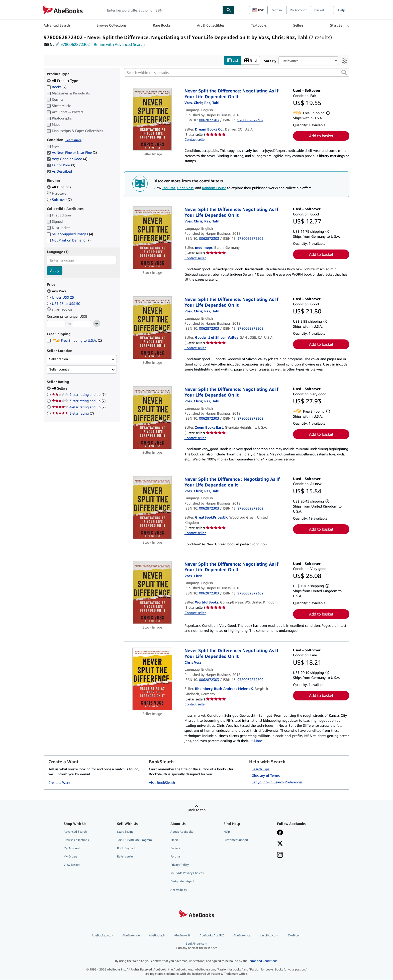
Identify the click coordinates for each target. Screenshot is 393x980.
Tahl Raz (169, 188)
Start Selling (340, 25)
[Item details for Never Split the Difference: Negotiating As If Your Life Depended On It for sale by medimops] (152, 238)
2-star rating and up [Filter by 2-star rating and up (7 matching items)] (79, 395)
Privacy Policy (180, 865)
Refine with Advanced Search (119, 44)
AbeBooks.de (131, 935)
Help (342, 10)
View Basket (72, 865)
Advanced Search (57, 25)
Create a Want (59, 783)
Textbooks (259, 25)
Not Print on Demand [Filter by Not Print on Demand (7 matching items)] (69, 240)
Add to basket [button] (321, 136)
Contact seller (195, 140)
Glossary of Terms (266, 775)
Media (174, 840)
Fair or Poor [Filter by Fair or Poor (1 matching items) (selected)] (61, 165)
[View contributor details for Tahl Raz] (212, 103)
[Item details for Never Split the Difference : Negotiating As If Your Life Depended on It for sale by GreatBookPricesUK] (152, 508)
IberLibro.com (269, 935)
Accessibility (179, 890)
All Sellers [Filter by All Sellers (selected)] (60, 388)
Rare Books (162, 25)
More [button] (258, 741)
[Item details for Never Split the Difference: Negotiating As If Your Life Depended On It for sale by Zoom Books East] (152, 418)
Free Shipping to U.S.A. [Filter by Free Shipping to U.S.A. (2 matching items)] (74, 341)
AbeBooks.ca (242, 935)
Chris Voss (185, 188)
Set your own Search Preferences (277, 782)
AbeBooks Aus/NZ (212, 935)
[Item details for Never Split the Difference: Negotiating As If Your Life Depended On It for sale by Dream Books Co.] (152, 119)
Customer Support (236, 840)
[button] (344, 73)
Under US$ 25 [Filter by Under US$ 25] (61, 297)
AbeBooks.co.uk (102, 935)
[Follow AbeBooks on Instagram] (280, 855)
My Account (298, 10)
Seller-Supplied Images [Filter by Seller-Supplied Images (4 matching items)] (70, 234)
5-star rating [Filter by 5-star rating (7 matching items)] (73, 413)
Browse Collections (111, 25)
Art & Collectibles (211, 25)
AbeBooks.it (182, 935)
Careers (175, 848)
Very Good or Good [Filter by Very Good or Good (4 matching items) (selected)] (67, 159)
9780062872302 (75, 44)
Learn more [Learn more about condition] (73, 140)
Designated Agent (182, 881)
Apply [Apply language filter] (55, 271)
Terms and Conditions (263, 961)
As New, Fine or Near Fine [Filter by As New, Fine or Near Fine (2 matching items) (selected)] (72, 153)
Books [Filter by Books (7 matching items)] (57, 87)
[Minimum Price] (56, 324)
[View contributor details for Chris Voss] (193, 103)
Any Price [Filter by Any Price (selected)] (57, 291)
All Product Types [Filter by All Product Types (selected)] (64, 81)
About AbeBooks (182, 832)
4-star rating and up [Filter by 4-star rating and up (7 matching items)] (79, 407)
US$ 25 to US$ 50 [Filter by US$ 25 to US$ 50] (64, 303)
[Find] (229, 10)
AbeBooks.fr (157, 935)
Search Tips (261, 769)
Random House (214, 188)
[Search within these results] (237, 73)
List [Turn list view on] (233, 60)
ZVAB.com (294, 935)
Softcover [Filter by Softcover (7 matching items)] (59, 200)
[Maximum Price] (82, 324)
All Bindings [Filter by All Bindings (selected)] (59, 187)
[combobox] (163, 10)
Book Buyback (126, 848)
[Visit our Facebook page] (280, 833)
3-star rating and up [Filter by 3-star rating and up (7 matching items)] (79, 401)
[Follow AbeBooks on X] (280, 844)
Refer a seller (125, 857)
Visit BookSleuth (162, 783)
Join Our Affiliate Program (134, 840)
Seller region (59, 359)
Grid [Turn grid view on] (251, 60)
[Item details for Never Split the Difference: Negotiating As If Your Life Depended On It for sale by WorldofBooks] (152, 592)
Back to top (197, 810)
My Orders (70, 857)
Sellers (298, 25)
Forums (175, 857)
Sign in (277, 10)
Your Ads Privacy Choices (187, 873)
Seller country (59, 369)
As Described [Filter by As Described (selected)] (60, 171)
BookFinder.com (197, 946)
